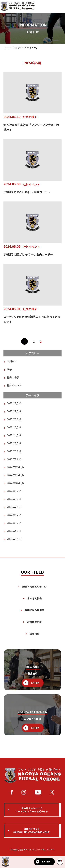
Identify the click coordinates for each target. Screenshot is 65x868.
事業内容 (32, 634)
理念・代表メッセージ (32, 587)
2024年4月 (15, 531)
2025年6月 (15, 419)
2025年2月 (15, 451)
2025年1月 (15, 459)
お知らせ (12, 361)
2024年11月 (15, 475)
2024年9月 (15, 491)
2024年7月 (15, 507)
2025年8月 (15, 403)
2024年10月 (15, 483)
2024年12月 (15, 467)
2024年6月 (15, 515)
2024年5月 (15, 523)
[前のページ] (24, 341)
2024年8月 (15, 499)
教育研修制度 (32, 622)
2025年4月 (15, 435)
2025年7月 (15, 411)
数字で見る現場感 (32, 610)
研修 (9, 369)
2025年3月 (15, 443)
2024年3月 (15, 539)
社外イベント (14, 385)
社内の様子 (13, 377)
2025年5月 (15, 427)
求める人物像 (32, 598)
